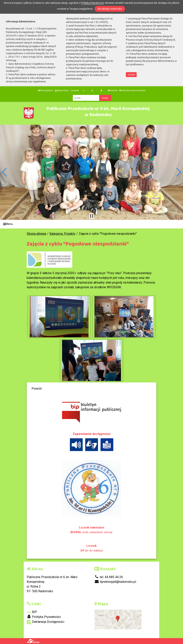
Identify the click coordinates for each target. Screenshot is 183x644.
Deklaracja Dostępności (45, 622)
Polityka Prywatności (44, 617)
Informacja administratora (132, 91)
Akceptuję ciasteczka (110, 9)
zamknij (131, 75)
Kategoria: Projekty (62, 234)
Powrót (37, 389)
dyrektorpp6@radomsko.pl (115, 582)
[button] (5, 172)
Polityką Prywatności (92, 3)
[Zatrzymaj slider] (91, 216)
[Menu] (91, 224)
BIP (32, 612)
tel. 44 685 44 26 (109, 577)
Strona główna (45, 91)
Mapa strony (62, 91)
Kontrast (113, 91)
